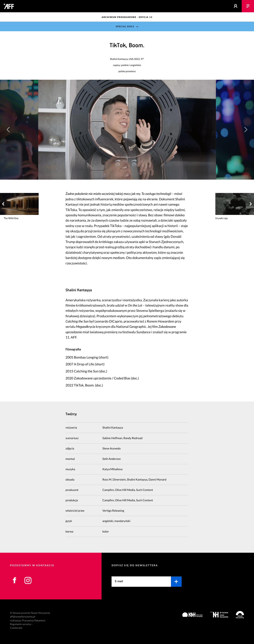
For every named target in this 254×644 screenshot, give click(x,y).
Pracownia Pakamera (34, 621)
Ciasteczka (16, 628)
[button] (246, 130)
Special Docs (125, 26)
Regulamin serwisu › (21, 624)
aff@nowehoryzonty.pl (23, 617)
